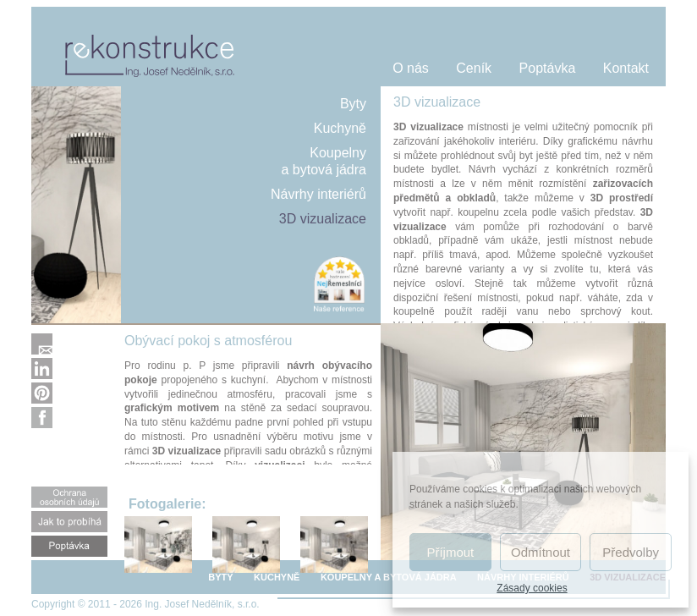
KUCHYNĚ (277, 577)
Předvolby (631, 552)
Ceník (474, 68)
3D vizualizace (323, 219)
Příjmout (450, 552)
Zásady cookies (532, 588)
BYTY (220, 577)
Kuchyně (340, 128)
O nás (411, 68)
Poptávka (548, 68)
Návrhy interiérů (318, 194)
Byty (353, 104)
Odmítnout (541, 552)
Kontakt (626, 68)
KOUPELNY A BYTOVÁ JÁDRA (389, 577)
